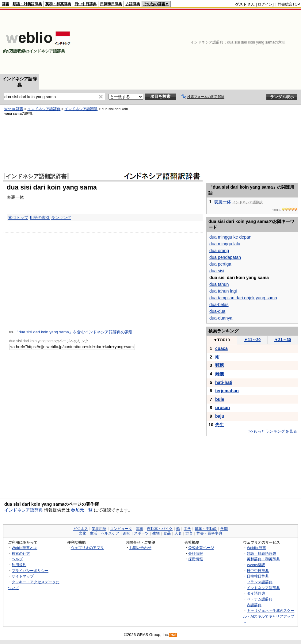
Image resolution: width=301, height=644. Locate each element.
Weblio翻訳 (256, 565)
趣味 (127, 533)
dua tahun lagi (223, 291)
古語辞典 (133, 4)
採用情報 (196, 559)
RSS (173, 635)
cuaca (221, 348)
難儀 (219, 374)
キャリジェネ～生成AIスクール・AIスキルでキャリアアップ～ (269, 616)
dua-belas (219, 305)
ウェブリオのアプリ (87, 548)
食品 (167, 533)
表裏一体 (15, 197)
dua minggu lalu (225, 244)
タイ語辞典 (256, 593)
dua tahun (219, 284)
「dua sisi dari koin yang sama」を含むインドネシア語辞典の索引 (74, 332)
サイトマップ (23, 576)
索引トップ (18, 218)
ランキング (61, 218)
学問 (224, 529)
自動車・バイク (160, 529)
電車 (139, 529)
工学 (187, 529)
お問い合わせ (140, 548)
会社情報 (196, 553)
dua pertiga (220, 264)
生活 (93, 533)
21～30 (283, 340)
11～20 (252, 340)
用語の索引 (40, 218)
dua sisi (217, 271)
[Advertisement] (269, 42)
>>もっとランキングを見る (273, 431)
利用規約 (19, 565)
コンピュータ (121, 529)
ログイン (265, 4)
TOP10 (222, 340)
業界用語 (99, 529)
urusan (223, 408)
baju (220, 416)
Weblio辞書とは (24, 548)
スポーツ (141, 533)
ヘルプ (17, 559)
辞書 (6, 4)
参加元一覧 (82, 510)
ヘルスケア (110, 533)
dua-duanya (221, 318)
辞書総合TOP (289, 4)
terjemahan (227, 391)
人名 (178, 533)
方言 (189, 533)
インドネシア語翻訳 (81, 109)
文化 (82, 533)
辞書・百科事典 (209, 533)
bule (220, 399)
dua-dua (217, 311)
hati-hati (224, 382)
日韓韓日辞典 (111, 4)
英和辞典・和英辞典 (263, 559)
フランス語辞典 (260, 582)
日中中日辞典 (86, 4)
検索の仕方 (21, 553)
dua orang (219, 251)
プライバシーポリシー (30, 571)
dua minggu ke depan (230, 237)
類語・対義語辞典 (27, 4)
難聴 (219, 365)
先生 (219, 425)
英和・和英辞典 (58, 4)
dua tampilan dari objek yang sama (243, 298)
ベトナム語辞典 (260, 599)
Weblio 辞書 (14, 109)
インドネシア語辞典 (44, 109)
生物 (156, 533)
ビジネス (81, 529)
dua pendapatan (225, 257)
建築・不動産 (206, 529)
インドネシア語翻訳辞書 (36, 176)
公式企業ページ (201, 548)
